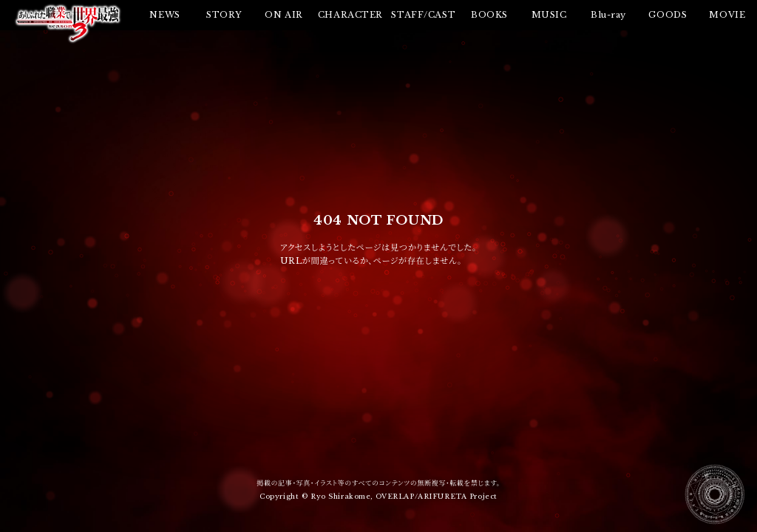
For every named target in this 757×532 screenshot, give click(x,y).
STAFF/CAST (423, 15)
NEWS (164, 15)
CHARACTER (350, 15)
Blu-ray (608, 15)
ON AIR (284, 15)
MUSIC (549, 15)
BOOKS (489, 15)
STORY (224, 15)
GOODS (668, 15)
